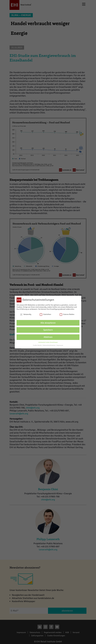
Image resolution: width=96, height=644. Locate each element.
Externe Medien (67, 314)
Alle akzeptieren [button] (48, 323)
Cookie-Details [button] (37, 345)
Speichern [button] (48, 330)
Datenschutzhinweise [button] (49, 345)
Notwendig (26, 314)
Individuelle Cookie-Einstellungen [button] (48, 342)
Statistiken (45, 314)
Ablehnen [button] (48, 337)
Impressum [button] (60, 345)
